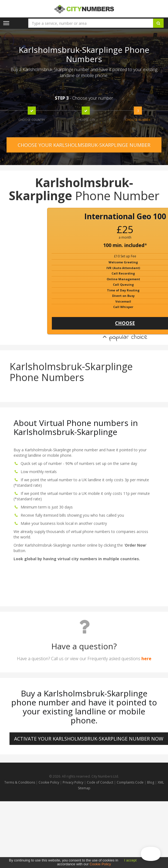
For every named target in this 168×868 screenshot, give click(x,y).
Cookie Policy (49, 782)
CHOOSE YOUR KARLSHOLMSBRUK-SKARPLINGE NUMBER (84, 145)
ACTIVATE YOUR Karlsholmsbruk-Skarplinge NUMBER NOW (89, 739)
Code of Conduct (100, 782)
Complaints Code (130, 782)
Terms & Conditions (20, 782)
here (146, 659)
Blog (151, 782)
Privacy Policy (73, 782)
